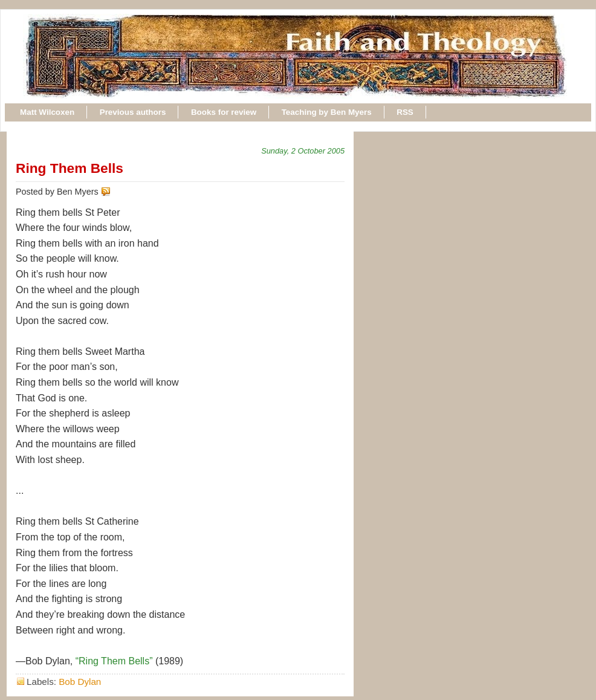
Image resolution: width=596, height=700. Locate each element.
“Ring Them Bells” (114, 661)
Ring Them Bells (70, 168)
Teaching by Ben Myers (327, 112)
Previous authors (133, 112)
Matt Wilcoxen (47, 112)
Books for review (224, 112)
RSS (405, 112)
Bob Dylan (80, 682)
